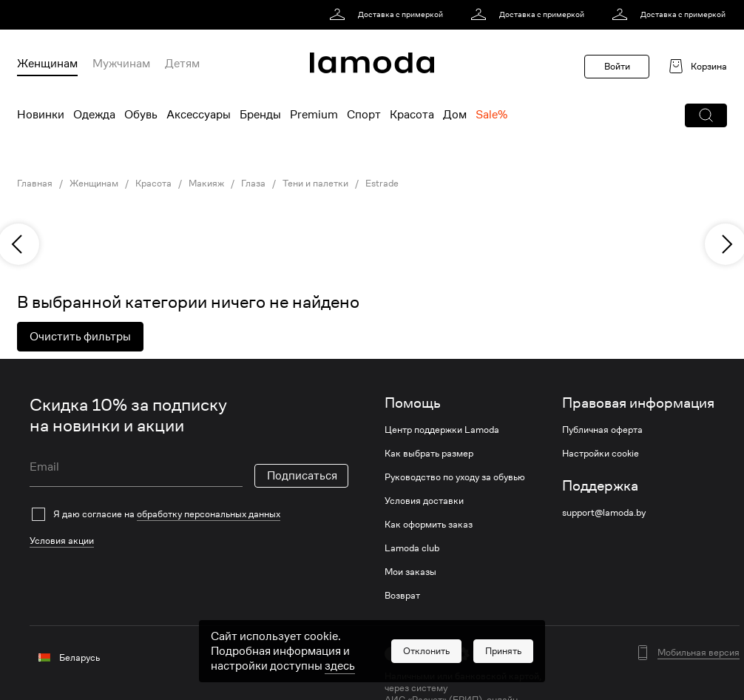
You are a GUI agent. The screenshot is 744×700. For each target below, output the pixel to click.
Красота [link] (153, 184)
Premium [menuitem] (314, 115)
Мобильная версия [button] (699, 653)
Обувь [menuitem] (141, 115)
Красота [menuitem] (412, 115)
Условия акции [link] (62, 541)
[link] (389, 15)
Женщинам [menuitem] (47, 64)
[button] (706, 115)
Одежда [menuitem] (94, 115)
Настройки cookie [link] (601, 454)
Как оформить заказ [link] (429, 525)
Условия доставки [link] (424, 501)
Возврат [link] (402, 596)
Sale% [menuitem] (491, 115)
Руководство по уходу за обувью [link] (455, 477)
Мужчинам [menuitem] (121, 64)
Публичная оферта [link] (602, 430)
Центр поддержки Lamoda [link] (442, 430)
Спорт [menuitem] (364, 115)
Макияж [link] (206, 184)
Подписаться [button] (302, 476)
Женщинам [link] (94, 184)
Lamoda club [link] (412, 548)
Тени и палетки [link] (315, 184)
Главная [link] (35, 184)
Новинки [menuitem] (41, 115)
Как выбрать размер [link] (429, 454)
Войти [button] (617, 66)
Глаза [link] (253, 184)
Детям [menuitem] (182, 64)
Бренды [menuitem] (260, 115)
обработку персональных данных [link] (209, 514)
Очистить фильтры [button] (80, 337)
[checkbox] (189, 514)
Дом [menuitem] (455, 115)
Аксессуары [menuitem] (199, 115)
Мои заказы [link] (410, 572)
